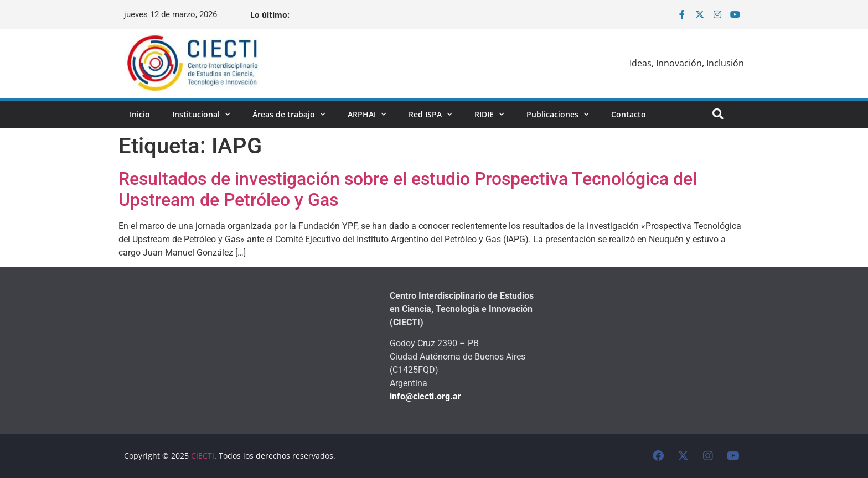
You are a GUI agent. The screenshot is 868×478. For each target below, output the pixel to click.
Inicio (140, 114)
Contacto (629, 114)
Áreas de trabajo (289, 115)
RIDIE (489, 115)
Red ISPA (430, 115)
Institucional (201, 115)
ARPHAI (367, 115)
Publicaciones (558, 115)
